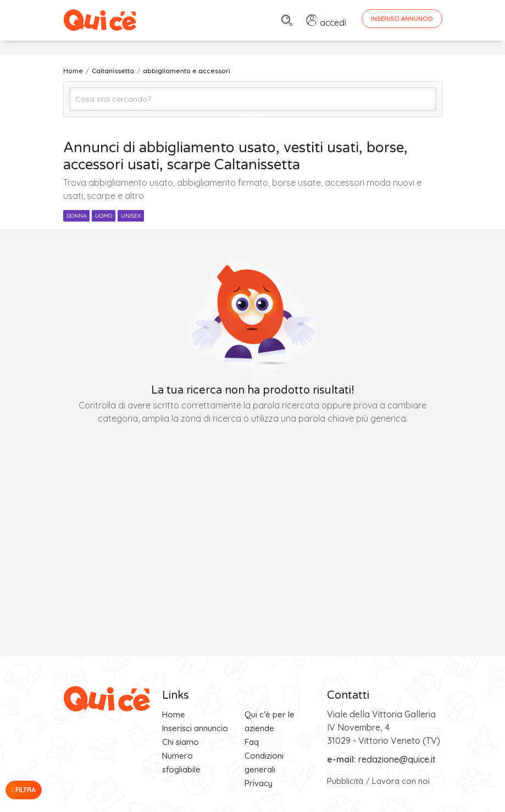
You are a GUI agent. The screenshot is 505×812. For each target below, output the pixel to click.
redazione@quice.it (397, 759)
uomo (104, 216)
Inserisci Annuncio (402, 19)
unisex (131, 216)
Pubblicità (345, 781)
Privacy (259, 783)
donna (76, 216)
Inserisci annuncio (195, 728)
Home (174, 714)
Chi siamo (181, 742)
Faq (252, 742)
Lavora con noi (401, 781)
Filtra (24, 790)
